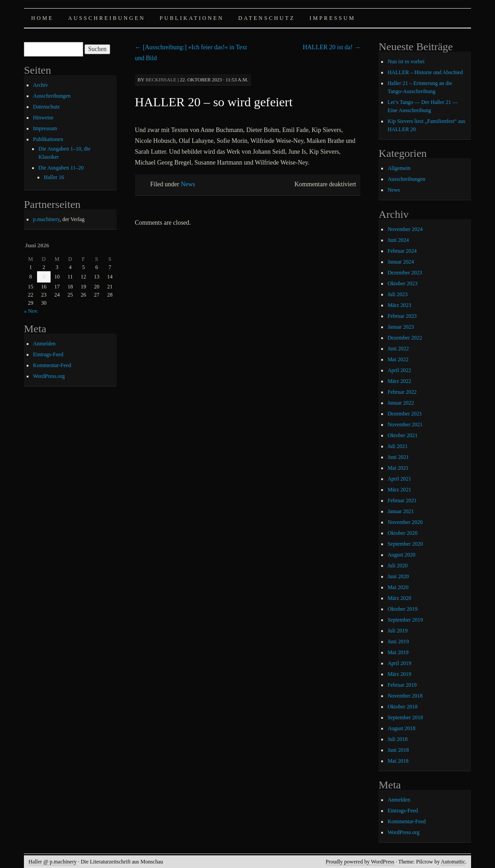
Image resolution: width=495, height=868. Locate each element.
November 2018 (405, 696)
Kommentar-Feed (52, 365)
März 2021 (399, 490)
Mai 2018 (398, 761)
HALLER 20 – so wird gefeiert (214, 102)
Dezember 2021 (405, 414)
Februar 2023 (402, 316)
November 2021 (405, 425)
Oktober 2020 (402, 533)
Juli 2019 (397, 631)
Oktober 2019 (402, 609)
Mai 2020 (398, 587)
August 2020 (402, 555)
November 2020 (405, 522)
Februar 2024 (402, 251)
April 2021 (399, 479)
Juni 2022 (398, 349)
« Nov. (31, 311)
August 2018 (402, 728)
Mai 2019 (398, 652)
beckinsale (161, 80)
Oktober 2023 (402, 283)
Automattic (453, 862)
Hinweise (43, 118)
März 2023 (399, 305)
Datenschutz (267, 18)
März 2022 (399, 381)
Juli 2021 (397, 446)
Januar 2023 (401, 327)
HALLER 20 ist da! (332, 47)
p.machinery (46, 219)
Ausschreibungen (107, 18)
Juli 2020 (397, 566)
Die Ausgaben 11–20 (61, 168)
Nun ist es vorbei (406, 61)
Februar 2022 (402, 392)
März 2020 (399, 598)
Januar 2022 (401, 403)
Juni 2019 (398, 642)
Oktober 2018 (402, 707)
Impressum (332, 18)
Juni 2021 (398, 457)
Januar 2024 (401, 262)
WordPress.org (49, 376)
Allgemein (399, 168)
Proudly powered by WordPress (360, 862)
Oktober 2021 (402, 435)
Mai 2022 (398, 359)
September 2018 (405, 717)
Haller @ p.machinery (53, 862)
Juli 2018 (397, 739)
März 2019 (399, 674)
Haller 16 (54, 177)
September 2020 (405, 544)
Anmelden (44, 344)
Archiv (40, 85)
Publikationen (191, 18)
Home (42, 18)
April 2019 (399, 663)
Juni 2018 (398, 750)
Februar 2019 (402, 685)
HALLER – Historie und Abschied (425, 72)
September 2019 (405, 620)
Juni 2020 (398, 576)
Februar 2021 (402, 500)
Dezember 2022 (405, 338)
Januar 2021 (401, 511)
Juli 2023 (397, 294)
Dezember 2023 (405, 273)
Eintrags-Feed (48, 354)
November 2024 (405, 229)
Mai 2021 (398, 468)
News (188, 184)
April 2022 (399, 370)
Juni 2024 (398, 240)
